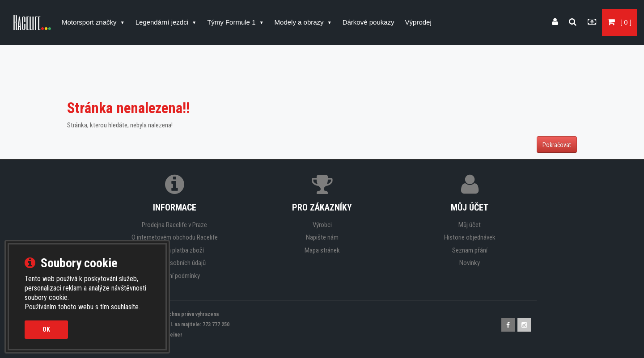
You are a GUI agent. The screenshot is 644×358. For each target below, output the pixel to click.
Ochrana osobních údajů (175, 263)
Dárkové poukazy (369, 22)
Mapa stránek (322, 250)
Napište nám (322, 237)
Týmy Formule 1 (232, 22)
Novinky (470, 263)
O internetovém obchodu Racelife (175, 237)
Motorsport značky (90, 22)
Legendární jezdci (163, 22)
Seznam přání (470, 250)
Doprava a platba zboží (175, 250)
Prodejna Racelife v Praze (174, 225)
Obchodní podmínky (174, 276)
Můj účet (470, 225)
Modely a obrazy (300, 22)
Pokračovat (557, 145)
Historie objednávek (470, 237)
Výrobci (322, 225)
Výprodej (418, 22)
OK (46, 329)
